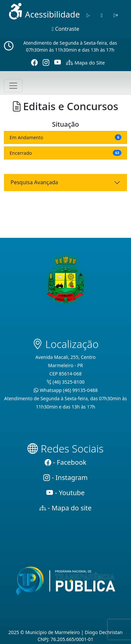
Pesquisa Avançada (34, 182)
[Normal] (102, 15)
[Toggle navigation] (13, 86)
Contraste (65, 29)
